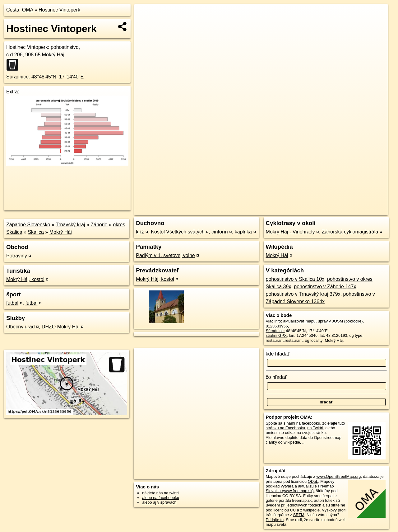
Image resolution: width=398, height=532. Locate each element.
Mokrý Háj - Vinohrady (290, 232)
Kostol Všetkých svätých (178, 232)
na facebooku (308, 423)
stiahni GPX (276, 335)
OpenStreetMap (280, 210)
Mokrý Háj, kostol (25, 279)
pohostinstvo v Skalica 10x (295, 279)
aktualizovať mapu (299, 321)
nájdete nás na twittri (160, 493)
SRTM (299, 515)
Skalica (36, 232)
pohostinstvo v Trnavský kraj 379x (303, 294)
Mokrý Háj (61, 232)
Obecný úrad (21, 327)
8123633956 (277, 326)
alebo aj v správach (159, 502)
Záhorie (99, 225)
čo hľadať (276, 377)
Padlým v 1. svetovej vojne (165, 255)
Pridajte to (275, 520)
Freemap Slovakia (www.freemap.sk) (300, 488)
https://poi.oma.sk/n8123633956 (360, 210)
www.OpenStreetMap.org (338, 476)
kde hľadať (278, 354)
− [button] (145, 24)
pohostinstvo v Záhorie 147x (325, 287)
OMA (28, 10)
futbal (12, 303)
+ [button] (145, 15)
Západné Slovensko (28, 225)
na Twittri (315, 428)
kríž (140, 232)
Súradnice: (18, 77)
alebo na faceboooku (161, 498)
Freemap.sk (312, 210)
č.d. (14, 55)
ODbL (313, 481)
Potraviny (17, 256)
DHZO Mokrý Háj (61, 327)
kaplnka (243, 232)
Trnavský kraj (70, 225)
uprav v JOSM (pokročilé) (340, 321)
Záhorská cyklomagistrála (350, 232)
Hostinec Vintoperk (59, 10)
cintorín (220, 232)
